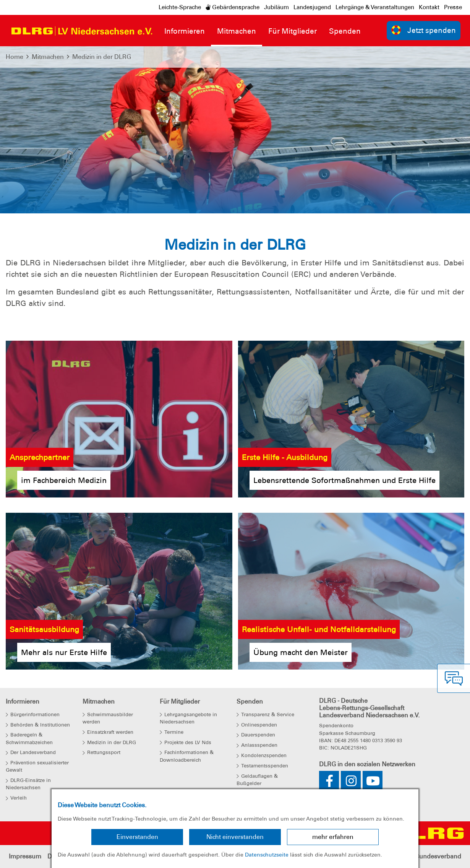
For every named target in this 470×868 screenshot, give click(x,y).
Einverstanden (137, 837)
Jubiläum (276, 7)
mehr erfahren (333, 837)
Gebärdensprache (233, 7)
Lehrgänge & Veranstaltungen (375, 7)
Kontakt (429, 7)
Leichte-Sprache (180, 7)
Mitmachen (48, 57)
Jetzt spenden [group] (424, 30)
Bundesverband (438, 856)
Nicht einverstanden (235, 837)
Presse (453, 7)
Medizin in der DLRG (102, 57)
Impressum (25, 856)
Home (15, 57)
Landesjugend (312, 7)
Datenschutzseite (267, 855)
